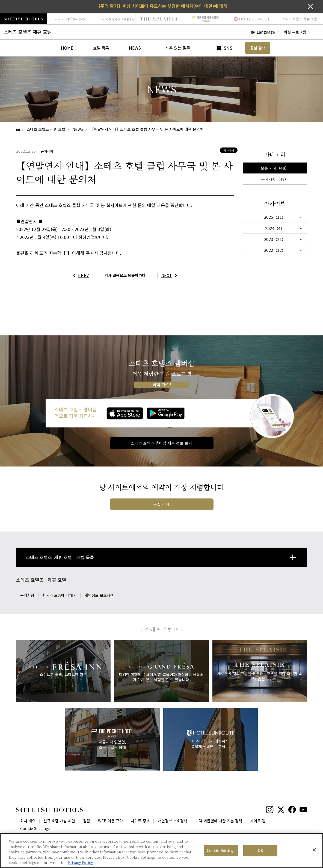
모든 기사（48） (275, 168)
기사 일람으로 (125, 275)
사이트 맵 (258, 821)
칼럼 (87, 821)
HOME (67, 48)
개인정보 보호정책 (99, 595)
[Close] (314, 851)
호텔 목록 (101, 48)
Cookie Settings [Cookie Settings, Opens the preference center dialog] (221, 851)
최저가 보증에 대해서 (59, 595)
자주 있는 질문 (178, 48)
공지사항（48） (275, 179)
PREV (80, 275)
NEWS (135, 48)
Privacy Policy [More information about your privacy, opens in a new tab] (80, 863)
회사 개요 (28, 821)
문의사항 (27, 595)
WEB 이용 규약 (110, 821)
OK (260, 851)
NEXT (171, 275)
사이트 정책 (140, 821)
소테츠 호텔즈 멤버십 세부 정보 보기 (161, 443)
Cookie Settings (35, 828)
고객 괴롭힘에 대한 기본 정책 (219, 821)
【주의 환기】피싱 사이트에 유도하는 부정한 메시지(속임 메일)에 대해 (162, 6)
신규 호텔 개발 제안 (59, 821)
